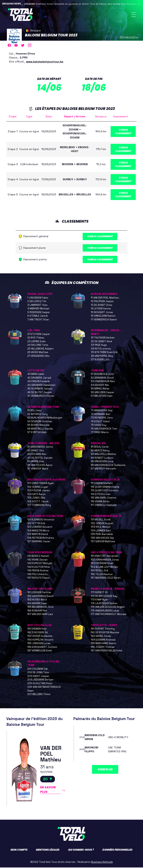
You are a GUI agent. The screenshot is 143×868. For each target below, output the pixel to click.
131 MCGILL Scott (101, 520)
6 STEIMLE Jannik (38, 316)
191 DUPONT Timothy (103, 629)
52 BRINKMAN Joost (102, 378)
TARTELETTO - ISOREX (104, 626)
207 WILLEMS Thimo (39, 695)
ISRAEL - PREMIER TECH (105, 407)
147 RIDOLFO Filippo (38, 578)
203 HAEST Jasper (38, 677)
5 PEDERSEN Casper (39, 313)
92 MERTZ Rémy (100, 451)
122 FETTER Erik (36, 524)
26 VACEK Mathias (38, 353)
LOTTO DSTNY (36, 371)
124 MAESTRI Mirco (38, 531)
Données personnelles (117, 850)
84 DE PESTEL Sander (40, 458)
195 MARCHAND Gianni (103, 644)
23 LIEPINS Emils (36, 342)
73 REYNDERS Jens (102, 418)
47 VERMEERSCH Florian (41, 396)
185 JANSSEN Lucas (39, 644)
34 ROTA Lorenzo (101, 349)
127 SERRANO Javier (39, 542)
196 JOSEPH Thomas (103, 648)
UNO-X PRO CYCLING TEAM (106, 553)
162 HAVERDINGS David (40, 597)
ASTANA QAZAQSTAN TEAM (43, 407)
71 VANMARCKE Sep (102, 411)
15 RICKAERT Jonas (102, 313)
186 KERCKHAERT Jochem (42, 648)
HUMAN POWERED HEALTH (106, 517)
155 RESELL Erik (100, 571)
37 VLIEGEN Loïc (100, 360)
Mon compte (19, 850)
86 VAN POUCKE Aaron (40, 466)
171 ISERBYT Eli (99, 593)
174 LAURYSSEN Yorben (104, 604)
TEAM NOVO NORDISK (40, 553)
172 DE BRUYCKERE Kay (104, 597)
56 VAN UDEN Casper (103, 393)
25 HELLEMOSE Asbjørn (40, 349)
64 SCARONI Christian (40, 422)
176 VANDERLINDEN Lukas (105, 611)
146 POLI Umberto (38, 575)
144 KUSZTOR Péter (39, 568)
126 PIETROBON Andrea (41, 538)
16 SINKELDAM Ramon (103, 316)
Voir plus (105, 770)
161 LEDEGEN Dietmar (39, 593)
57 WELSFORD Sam (102, 396)
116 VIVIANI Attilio (100, 502)
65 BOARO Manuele (38, 426)
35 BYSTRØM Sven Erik (104, 353)
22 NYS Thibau (36, 338)
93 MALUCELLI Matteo (104, 455)
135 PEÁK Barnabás (102, 535)
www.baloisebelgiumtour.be (45, 62)
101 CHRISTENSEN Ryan (41, 484)
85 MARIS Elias (36, 462)
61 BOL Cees (34, 411)
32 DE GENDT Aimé (101, 342)
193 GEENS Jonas (101, 637)
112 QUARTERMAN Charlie (105, 487)
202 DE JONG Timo (38, 673)
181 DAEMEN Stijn (37, 629)
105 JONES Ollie (36, 498)
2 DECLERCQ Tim (37, 302)
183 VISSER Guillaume (40, 637)
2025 (82, 750)
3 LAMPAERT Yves (37, 306)
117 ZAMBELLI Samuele (104, 506)
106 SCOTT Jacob (38, 502)
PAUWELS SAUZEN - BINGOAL (108, 589)
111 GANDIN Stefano (102, 484)
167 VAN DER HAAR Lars (40, 615)
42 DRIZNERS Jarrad (39, 378)
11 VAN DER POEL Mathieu (105, 298)
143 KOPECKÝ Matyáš (40, 564)
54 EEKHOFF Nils (100, 386)
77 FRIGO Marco (100, 433)
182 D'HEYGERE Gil (38, 633)
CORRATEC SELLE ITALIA (105, 480)
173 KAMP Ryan (100, 600)
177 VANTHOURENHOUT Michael (109, 615)
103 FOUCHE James (39, 491)
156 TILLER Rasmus (102, 575)
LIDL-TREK (34, 331)
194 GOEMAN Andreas (103, 640)
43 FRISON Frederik (39, 382)
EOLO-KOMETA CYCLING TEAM (45, 517)
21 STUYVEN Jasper (39, 335)
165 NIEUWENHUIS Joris (40, 607)
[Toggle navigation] (134, 15)
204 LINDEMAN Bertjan (40, 680)
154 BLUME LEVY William (104, 568)
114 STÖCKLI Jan (101, 495)
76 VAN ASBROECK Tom (104, 429)
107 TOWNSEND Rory (39, 506)
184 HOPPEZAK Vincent (40, 640)
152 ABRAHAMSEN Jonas (105, 560)
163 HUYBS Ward (37, 600)
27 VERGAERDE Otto (38, 356)
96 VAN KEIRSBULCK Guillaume (108, 466)
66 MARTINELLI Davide (40, 429)
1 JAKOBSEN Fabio (38, 298)
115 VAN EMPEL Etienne (104, 498)
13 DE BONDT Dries (102, 306)
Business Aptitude (102, 862)
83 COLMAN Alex (37, 455)
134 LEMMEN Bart (101, 531)
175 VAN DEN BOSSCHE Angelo (108, 607)
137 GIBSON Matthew (103, 542)
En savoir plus (48, 790)
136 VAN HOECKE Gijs (102, 538)
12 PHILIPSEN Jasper (102, 302)
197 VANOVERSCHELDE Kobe (107, 651)
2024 (82, 738)
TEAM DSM (97, 371)
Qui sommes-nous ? (81, 850)
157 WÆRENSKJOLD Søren (106, 578)
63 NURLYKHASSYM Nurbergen (45, 418)
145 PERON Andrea (38, 571)
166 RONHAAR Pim (37, 611)
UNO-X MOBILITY (118, 738)
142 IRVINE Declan (38, 560)
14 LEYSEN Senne (101, 309)
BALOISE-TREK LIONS (40, 589)
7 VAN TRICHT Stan (38, 320)
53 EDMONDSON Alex (103, 382)
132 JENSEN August (102, 524)
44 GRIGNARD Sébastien (41, 386)
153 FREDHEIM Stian (102, 564)
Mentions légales (48, 850)
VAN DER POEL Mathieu (51, 755)
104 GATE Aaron (36, 495)
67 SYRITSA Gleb (37, 433)
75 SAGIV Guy (99, 426)
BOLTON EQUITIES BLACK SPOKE (46, 480)
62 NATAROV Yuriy (38, 415)
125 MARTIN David (38, 535)
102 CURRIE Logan (38, 487)
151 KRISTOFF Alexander (105, 556)
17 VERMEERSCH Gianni (104, 320)
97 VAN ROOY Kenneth (103, 469)
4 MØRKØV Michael (38, 309)
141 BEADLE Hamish (38, 556)
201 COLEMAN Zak (38, 669)
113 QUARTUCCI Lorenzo (105, 491)
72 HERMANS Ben (101, 415)
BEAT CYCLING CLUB (39, 626)
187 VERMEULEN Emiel (40, 651)
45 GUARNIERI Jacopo (40, 389)
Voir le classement (123, 132)
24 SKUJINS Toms (38, 345)
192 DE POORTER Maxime (105, 633)
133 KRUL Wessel (101, 527)
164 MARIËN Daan (37, 604)
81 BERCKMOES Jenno (40, 447)
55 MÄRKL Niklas (100, 389)
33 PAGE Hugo (99, 345)
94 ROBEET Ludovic (102, 458)
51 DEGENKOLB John (103, 375)
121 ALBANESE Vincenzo (41, 520)
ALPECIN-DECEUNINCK (104, 295)
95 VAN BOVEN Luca (102, 462)
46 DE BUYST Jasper (40, 393)
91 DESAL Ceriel (100, 447)
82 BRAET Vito (36, 451)
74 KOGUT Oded (100, 422)
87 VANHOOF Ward (38, 469)
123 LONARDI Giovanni (40, 527)
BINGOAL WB (98, 444)
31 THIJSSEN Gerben (103, 338)
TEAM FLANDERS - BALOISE (43, 444)
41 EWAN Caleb (36, 375)
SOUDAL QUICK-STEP (40, 295)
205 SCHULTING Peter (40, 684)
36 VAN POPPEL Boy (102, 356)
